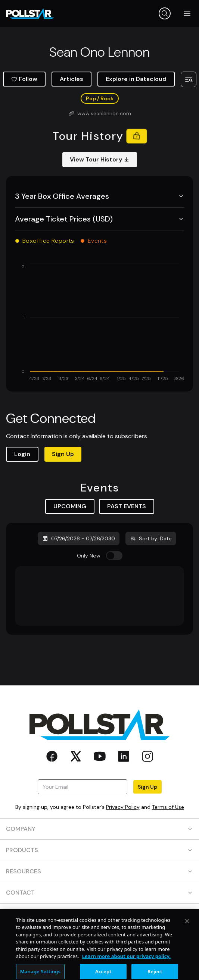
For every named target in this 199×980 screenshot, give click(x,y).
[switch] (114, 556)
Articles (71, 79)
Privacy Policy (123, 807)
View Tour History (100, 159)
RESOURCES (99, 871)
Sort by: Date (151, 538)
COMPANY (99, 829)
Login (22, 454)
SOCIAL (99, 914)
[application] (99, 323)
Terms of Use (168, 807)
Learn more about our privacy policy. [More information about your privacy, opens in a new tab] (126, 976)
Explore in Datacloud (136, 79)
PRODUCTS (99, 850)
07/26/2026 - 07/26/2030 (79, 538)
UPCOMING (70, 506)
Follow (24, 79)
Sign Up (63, 454)
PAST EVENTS (127, 506)
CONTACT (99, 893)
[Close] (187, 941)
